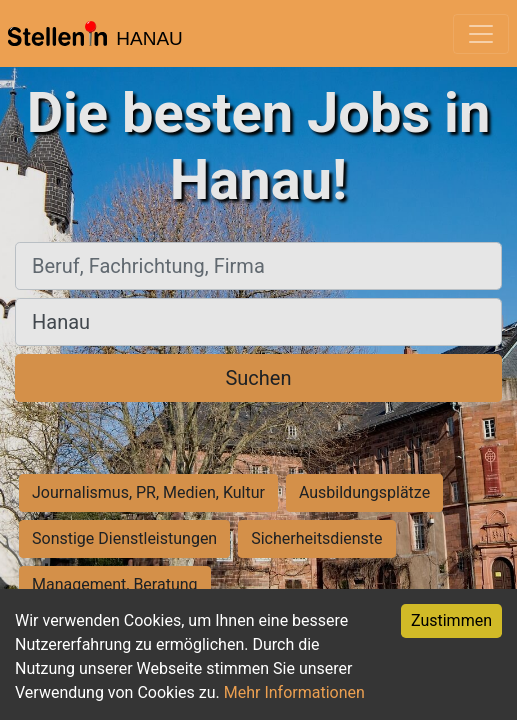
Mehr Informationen (294, 692)
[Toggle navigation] (481, 34)
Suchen (258, 378)
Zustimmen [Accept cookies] (451, 620)
